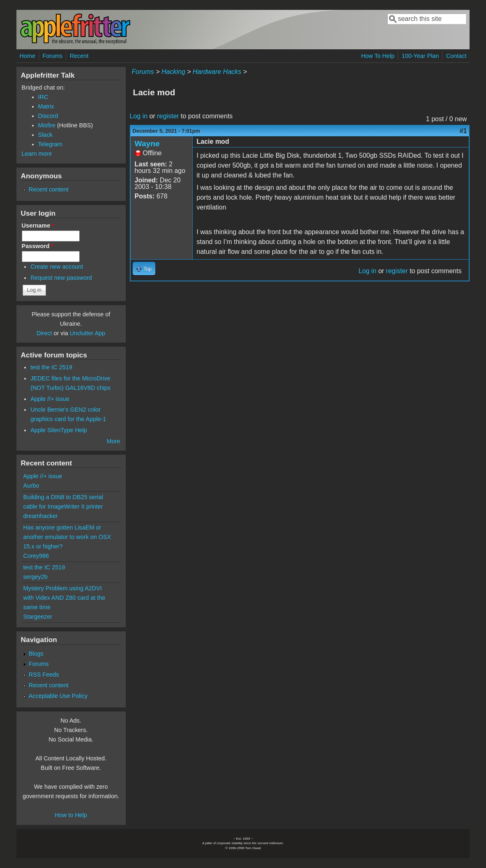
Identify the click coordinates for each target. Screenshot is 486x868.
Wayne (147, 144)
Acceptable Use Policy (58, 696)
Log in (139, 116)
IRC (43, 97)
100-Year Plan (420, 56)
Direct (44, 333)
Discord (48, 116)
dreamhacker (41, 516)
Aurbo (31, 486)
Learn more (37, 154)
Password (38, 246)
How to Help (71, 815)
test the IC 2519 (51, 367)
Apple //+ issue (50, 399)
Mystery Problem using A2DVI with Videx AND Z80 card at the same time (64, 598)
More (114, 441)
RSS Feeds (44, 675)
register (168, 116)
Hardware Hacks (217, 72)
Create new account (57, 267)
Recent (79, 56)
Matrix (46, 106)
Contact (456, 56)
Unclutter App (88, 333)
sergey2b (36, 577)
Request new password (61, 278)
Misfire (47, 125)
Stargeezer (38, 617)
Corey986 (36, 556)
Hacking (173, 72)
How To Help (378, 56)
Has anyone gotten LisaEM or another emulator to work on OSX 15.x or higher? (67, 537)
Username (38, 226)
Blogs (36, 654)
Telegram (50, 144)
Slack (45, 135)
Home (28, 56)
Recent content (49, 189)
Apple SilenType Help (59, 430)
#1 (463, 131)
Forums (52, 56)
